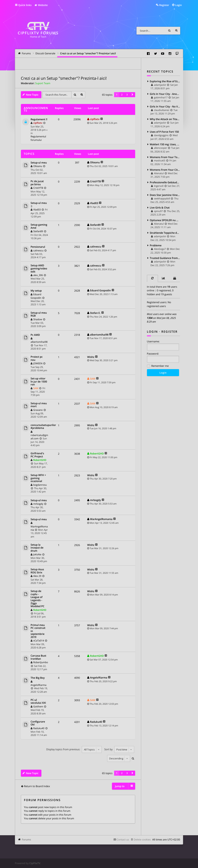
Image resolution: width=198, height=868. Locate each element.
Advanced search (176, 31)
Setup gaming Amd (39, 226)
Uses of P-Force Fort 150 (164, 132)
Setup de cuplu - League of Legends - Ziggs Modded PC (37, 599)
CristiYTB (38, 188)
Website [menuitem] (41, 5)
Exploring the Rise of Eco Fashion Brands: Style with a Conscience (165, 81)
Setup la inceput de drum (37, 548)
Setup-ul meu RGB (39, 314)
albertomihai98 (39, 342)
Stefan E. (95, 313)
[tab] (152, 278)
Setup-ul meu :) (39, 205)
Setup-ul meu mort (39, 405)
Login (152, 332)
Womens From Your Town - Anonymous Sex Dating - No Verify (165, 157)
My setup (36, 291)
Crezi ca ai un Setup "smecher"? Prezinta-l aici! (64, 78)
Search (169, 31)
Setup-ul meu (39, 163)
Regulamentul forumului (38, 138)
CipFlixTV (35, 863)
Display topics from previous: (74, 749)
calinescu (38, 251)
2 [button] (122, 95)
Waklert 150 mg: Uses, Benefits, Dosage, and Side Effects (165, 144)
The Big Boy (38, 678)
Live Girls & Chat (160, 208)
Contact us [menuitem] (123, 839)
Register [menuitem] (164, 5)
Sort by (119, 749)
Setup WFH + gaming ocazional (38, 478)
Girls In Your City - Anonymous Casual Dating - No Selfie (165, 94)
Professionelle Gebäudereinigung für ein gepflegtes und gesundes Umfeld (165, 182)
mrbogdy (38, 504)
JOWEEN (38, 363)
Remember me (158, 366)
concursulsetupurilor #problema (43, 427)
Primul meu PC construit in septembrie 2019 (38, 631)
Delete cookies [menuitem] (142, 839)
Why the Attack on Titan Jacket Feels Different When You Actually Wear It (165, 119)
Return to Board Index (37, 786)
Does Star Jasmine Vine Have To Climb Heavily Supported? (165, 195)
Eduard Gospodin (36, 296)
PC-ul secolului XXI (38, 701)
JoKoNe (37, 554)
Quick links (25, 5)
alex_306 (38, 275)
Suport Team (43, 83)
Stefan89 (38, 231)
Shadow (38, 319)
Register (169, 332)
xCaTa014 (39, 641)
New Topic (32, 95)
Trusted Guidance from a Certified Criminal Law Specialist (165, 258)
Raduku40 (39, 728)
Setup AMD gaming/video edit (39, 269)
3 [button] (127, 95)
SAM (36, 388)
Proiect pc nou (37, 358)
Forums (26, 839)
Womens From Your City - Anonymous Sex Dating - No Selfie (165, 170)
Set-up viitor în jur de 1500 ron (39, 382)
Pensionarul (38, 247)
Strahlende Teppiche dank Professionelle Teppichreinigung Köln (165, 233)
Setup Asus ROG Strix (37, 571)
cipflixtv (38, 123)
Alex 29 (37, 576)
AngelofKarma (38, 685)
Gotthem (38, 707)
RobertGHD (40, 460)
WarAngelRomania (101, 519)
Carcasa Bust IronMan (38, 657)
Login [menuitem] (178, 5)
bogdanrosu (40, 485)
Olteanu (38, 166)
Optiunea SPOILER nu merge (165, 220)
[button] (132, 95)
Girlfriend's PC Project (37, 455)
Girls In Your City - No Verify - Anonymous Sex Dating (165, 106)
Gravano (38, 410)
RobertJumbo (41, 662)
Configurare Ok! (38, 723)
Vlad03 (37, 210)
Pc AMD (35, 335)
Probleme (156, 245)
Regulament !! (39, 119)
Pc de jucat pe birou (37, 183)
